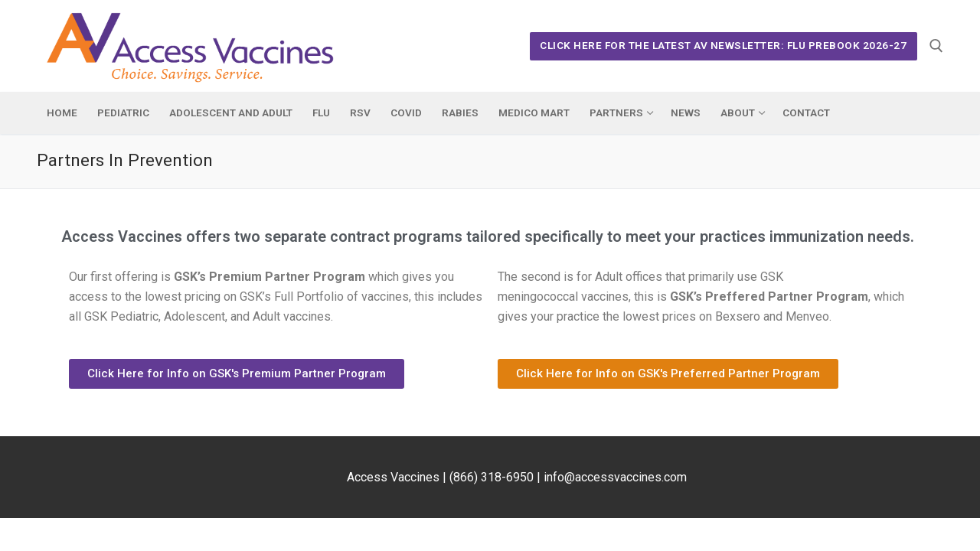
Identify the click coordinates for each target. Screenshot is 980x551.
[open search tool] (936, 46)
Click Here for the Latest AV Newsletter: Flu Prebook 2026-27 (723, 45)
